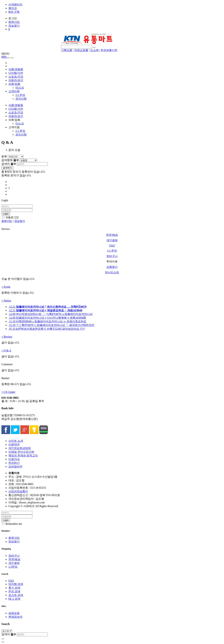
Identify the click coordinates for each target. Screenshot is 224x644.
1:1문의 (13, 567)
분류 (4, 156)
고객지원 (14, 91)
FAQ (11, 581)
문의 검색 (14, 591)
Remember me (12, 524)
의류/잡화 (14, 84)
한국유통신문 (109, 50)
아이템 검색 (16, 584)
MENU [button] (6, 54)
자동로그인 (10, 217)
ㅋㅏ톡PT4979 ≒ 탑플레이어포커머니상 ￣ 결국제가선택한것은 (51, 325)
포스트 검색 (16, 595)
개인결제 (14, 563)
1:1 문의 (20, 95)
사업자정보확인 (18, 491)
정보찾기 (14, 541)
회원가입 (14, 538)
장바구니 (14, 556)
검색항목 (10, 160)
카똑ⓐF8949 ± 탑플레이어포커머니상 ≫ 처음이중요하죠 (47, 321)
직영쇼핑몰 (81, 50)
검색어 (9, 164)
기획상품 (67, 50)
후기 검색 (14, 588)
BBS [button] (4, 57)
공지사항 (21, 99)
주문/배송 (14, 559)
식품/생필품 (16, 69)
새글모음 (14, 613)
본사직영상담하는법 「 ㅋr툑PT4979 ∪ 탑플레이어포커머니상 (50, 314)
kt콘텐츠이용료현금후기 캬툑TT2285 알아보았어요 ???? (47, 329)
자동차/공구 (16, 80)
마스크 (20, 88)
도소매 (94, 50)
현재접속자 (15, 617)
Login (6, 214)
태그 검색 (14, 599)
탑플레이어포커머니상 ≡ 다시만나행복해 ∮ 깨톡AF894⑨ (47, 318)
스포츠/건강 (16, 77)
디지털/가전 (16, 73)
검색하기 (7, 168)
